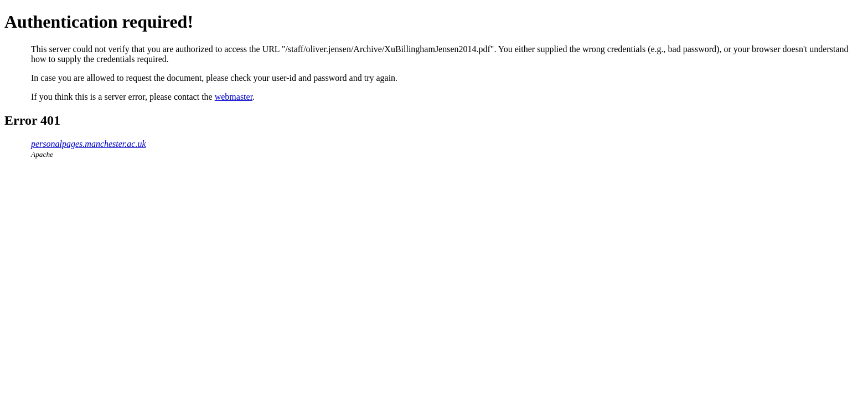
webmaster (234, 97)
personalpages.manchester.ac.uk (89, 144)
